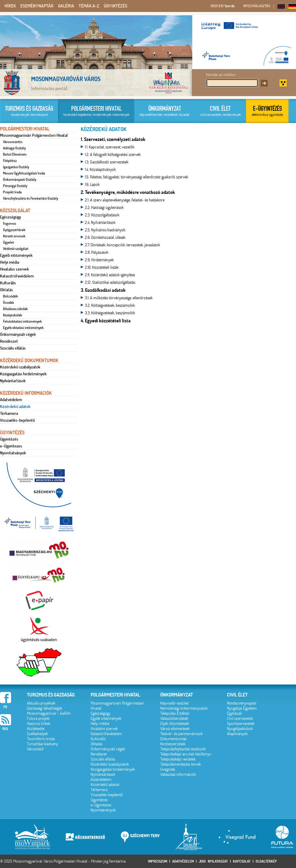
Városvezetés (13, 142)
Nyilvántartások (13, 381)
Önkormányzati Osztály (20, 180)
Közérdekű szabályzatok (20, 367)
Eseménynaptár (37, 6)
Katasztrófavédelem (17, 276)
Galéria (66, 6)
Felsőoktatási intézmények (22, 321)
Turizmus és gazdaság (51, 695)
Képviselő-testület (174, 703)
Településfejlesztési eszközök (183, 749)
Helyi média (10, 262)
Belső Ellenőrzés (15, 154)
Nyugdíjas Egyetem (242, 708)
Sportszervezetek (241, 724)
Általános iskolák (15, 309)
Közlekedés (36, 729)
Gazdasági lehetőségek (45, 708)
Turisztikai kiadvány (42, 744)
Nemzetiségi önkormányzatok (184, 708)
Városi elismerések (175, 729)
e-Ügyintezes (11, 446)
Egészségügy (10, 217)
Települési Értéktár (175, 713)
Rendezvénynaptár (242, 703)
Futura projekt (38, 718)
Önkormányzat (177, 695)
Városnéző (35, 749)
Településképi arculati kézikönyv (186, 754)
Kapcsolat (242, 861)
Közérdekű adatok (15, 406)
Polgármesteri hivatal (115, 695)
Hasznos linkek (39, 724)
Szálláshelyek (37, 734)
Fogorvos (10, 224)
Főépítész (10, 161)
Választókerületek (174, 718)
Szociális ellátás (13, 348)
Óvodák (9, 303)
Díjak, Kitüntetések (175, 724)
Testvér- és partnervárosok (181, 734)
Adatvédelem (11, 400)
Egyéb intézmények (16, 255)
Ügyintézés (116, 6)
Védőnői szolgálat (16, 249)
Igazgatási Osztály (16, 167)
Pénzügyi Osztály (15, 186)
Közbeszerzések (173, 744)
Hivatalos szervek (15, 269)
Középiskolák (13, 315)
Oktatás (6, 290)
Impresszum (158, 861)
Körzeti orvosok (14, 236)
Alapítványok (237, 734)
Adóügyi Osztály (14, 148)
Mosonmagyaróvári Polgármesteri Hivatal (34, 135)
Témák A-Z (89, 6)
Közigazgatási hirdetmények (23, 374)
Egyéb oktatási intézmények (23, 328)
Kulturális (8, 283)
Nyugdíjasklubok (240, 729)
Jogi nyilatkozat (213, 861)
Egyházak (234, 713)
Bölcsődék (10, 296)
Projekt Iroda (12, 192)
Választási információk (178, 774)
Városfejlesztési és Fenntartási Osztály (30, 198)
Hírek (10, 6)
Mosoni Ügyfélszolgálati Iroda (24, 173)
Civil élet (237, 695)
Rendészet (9, 341)
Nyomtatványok (13, 453)
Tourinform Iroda (41, 739)
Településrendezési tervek (181, 764)
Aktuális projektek (41, 703)
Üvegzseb (168, 769)
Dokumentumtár (174, 739)
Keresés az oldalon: (221, 75)
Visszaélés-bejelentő (17, 420)
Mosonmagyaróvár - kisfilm (49, 713)
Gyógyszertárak (14, 230)
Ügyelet (9, 242)
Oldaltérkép (266, 861)
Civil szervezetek (240, 718)
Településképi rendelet (178, 759)
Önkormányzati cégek (18, 334)
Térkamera (9, 413)
